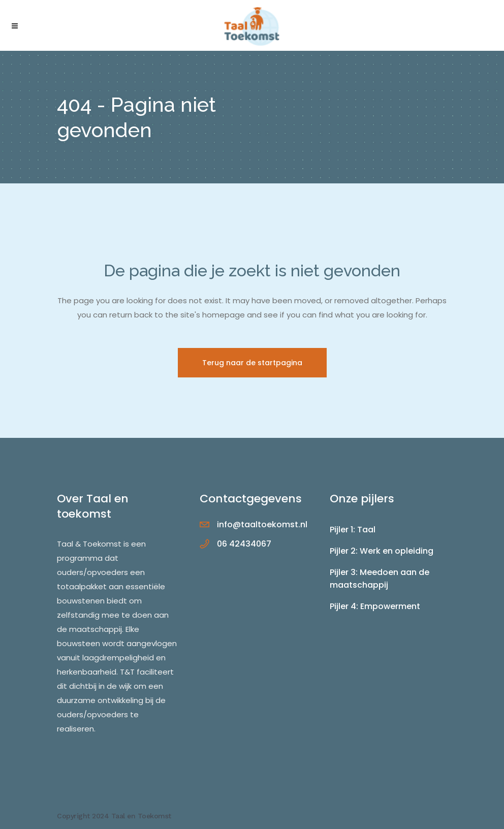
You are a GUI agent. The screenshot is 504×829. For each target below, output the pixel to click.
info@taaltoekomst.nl (262, 524)
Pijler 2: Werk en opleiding (382, 551)
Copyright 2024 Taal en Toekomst (114, 816)
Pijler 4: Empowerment (375, 606)
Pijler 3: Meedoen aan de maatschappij (380, 579)
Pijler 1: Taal (353, 530)
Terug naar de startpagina (252, 363)
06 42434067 (244, 544)
